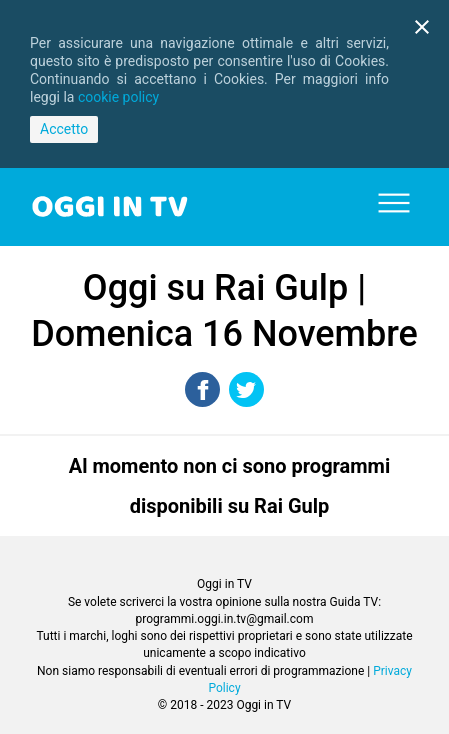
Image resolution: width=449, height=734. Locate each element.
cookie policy (118, 97)
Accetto (64, 129)
